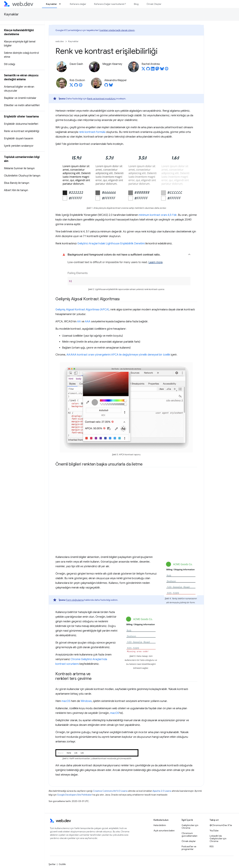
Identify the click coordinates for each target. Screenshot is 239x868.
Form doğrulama (75, 600)
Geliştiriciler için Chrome (190, 827)
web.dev (60, 41)
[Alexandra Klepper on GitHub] (106, 86)
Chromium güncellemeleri (189, 834)
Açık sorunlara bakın (164, 831)
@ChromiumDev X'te (221, 825)
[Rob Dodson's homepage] (81, 86)
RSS (212, 846)
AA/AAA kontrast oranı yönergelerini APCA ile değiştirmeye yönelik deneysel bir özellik (118, 355)
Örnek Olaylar (154, 4)
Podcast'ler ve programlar (189, 848)
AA (79, 322)
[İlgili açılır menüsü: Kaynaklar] (61, 4)
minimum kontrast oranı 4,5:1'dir (158, 215)
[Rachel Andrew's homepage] (167, 70)
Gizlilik (62, 864)
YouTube (214, 831)
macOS (66, 701)
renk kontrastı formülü (92, 132)
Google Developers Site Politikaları (75, 795)
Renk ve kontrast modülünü (101, 99)
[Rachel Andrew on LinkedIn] (153, 70)
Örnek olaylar (189, 841)
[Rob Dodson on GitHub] (76, 86)
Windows (86, 701)
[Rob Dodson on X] (71, 86)
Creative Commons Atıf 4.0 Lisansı (110, 791)
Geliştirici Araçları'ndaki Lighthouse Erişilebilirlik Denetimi (111, 244)
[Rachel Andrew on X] (143, 70)
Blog (136, 4)
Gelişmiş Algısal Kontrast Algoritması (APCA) (82, 310)
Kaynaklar (11, 14)
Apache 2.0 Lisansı (162, 791)
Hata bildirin (160, 825)
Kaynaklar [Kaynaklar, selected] (51, 4)
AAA (88, 322)
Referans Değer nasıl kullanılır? (110, 4)
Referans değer (78, 4)
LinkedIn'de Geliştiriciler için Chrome (218, 838)
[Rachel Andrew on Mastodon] (157, 70)
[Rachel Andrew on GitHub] (148, 70)
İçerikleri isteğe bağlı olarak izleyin (117, 30)
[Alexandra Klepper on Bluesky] (111, 86)
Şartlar (52, 864)
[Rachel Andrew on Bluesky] (162, 70)
